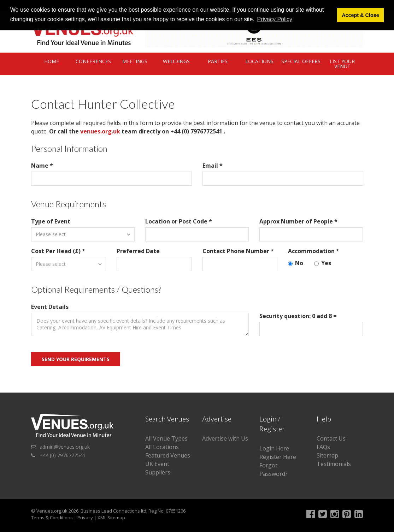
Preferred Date (138, 251)
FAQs (323, 447)
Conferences (93, 61)
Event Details (50, 307)
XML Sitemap (111, 518)
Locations (259, 61)
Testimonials (334, 464)
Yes (323, 263)
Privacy (85, 518)
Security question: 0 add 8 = (298, 316)
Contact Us (331, 438)
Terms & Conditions (52, 518)
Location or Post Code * (179, 221)
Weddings (176, 61)
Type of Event (51, 221)
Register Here (278, 457)
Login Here (274, 448)
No (296, 263)
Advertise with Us (225, 438)
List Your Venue (342, 64)
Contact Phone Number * (238, 251)
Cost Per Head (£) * (58, 251)
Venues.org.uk (52, 511)
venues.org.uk (100, 131)
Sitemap (327, 455)
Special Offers (301, 61)
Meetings (135, 61)
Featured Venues (168, 455)
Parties (218, 61)
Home (52, 61)
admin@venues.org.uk (65, 447)
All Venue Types (166, 438)
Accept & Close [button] (360, 15)
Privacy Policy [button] (275, 19)
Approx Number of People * (298, 221)
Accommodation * (314, 251)
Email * (213, 166)
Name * (42, 166)
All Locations (162, 447)
